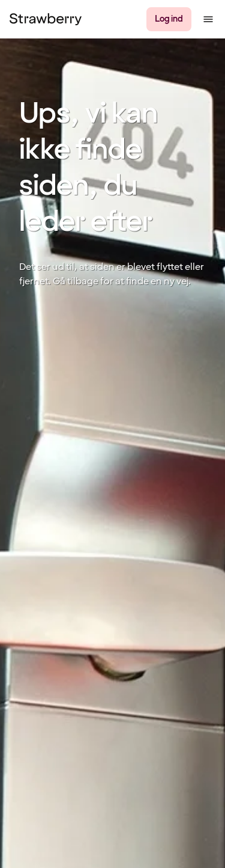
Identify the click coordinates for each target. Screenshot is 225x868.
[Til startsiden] (46, 19)
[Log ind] (169, 19)
